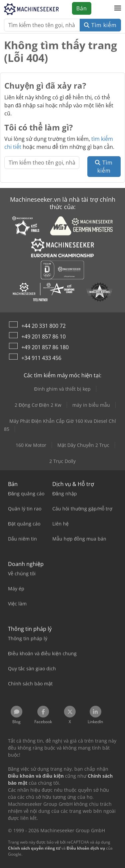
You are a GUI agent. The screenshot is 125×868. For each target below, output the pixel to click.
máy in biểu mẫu (91, 405)
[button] (118, 8)
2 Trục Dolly (62, 461)
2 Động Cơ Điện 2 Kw (38, 405)
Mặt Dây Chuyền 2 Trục (83, 445)
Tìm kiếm (100, 25)
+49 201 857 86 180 (45, 347)
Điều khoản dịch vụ (86, 848)
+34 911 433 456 (41, 358)
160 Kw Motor (31, 445)
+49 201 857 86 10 (43, 336)
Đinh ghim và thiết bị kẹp (62, 389)
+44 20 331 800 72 (43, 326)
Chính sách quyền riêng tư (34, 848)
